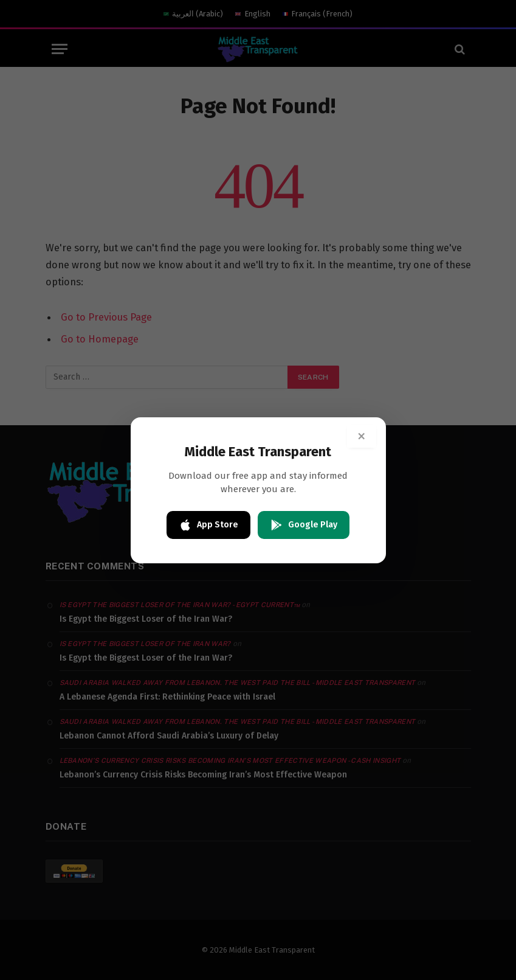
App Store (208, 525)
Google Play (304, 525)
